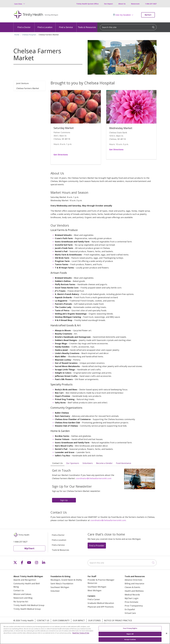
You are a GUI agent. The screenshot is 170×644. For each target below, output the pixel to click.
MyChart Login (132, 598)
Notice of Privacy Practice (118, 621)
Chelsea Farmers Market (28, 88)
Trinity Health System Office (87, 4)
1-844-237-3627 (151, 4)
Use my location (122, 15)
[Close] (167, 634)
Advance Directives (133, 580)
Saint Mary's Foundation (62, 584)
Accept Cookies (130, 640)
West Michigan (94, 591)
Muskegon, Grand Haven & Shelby (66, 580)
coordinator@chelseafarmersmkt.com (94, 478)
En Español (130, 609)
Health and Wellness (134, 591)
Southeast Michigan (60, 587)
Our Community (61, 621)
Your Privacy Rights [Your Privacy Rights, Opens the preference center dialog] (130, 629)
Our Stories (94, 621)
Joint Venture (22, 83)
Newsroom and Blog (23, 598)
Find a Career (94, 599)
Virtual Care (130, 613)
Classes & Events (132, 587)
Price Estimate (131, 602)
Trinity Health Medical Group (27, 609)
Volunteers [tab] (88, 463)
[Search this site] (128, 27)
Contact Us (19, 591)
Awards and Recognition (25, 580)
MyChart (148, 15)
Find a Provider (97, 546)
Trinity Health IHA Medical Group (29, 605)
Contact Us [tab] (57, 463)
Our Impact (108, 4)
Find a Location (45, 25)
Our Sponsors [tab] (73, 463)
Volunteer (55, 591)
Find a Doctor (24, 25)
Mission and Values (22, 594)
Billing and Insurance (134, 584)
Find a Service (66, 25)
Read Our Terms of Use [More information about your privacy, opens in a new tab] (81, 634)
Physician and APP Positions (101, 607)
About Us (122, 4)
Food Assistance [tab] (124, 463)
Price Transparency (134, 606)
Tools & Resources (87, 25)
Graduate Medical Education (101, 603)
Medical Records (132, 595)
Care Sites (18, 4)
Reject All (130, 635)
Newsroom (135, 4)
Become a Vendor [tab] (104, 463)
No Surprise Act (21, 602)
